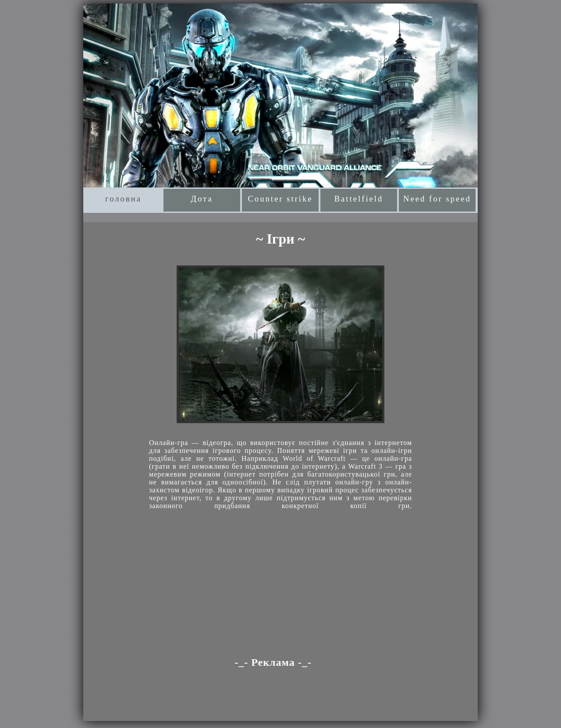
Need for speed (437, 199)
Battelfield (359, 199)
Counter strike (280, 199)
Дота (202, 199)
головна (123, 199)
